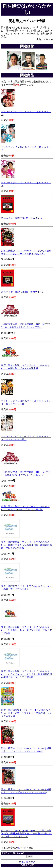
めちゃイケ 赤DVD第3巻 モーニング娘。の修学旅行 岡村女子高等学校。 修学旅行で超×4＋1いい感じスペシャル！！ (27, 834)
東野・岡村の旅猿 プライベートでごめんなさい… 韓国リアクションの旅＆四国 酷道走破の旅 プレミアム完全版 (26, 545)
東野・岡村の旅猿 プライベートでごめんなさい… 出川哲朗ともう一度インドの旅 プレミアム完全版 (26, 630)
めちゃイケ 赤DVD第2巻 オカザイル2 (22, 292)
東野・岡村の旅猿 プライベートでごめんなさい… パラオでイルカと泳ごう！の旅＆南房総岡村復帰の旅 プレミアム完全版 (26, 674)
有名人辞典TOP (27, 862)
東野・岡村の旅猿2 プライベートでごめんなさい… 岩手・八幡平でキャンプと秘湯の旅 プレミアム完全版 (26, 713)
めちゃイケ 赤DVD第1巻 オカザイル (22, 218)
